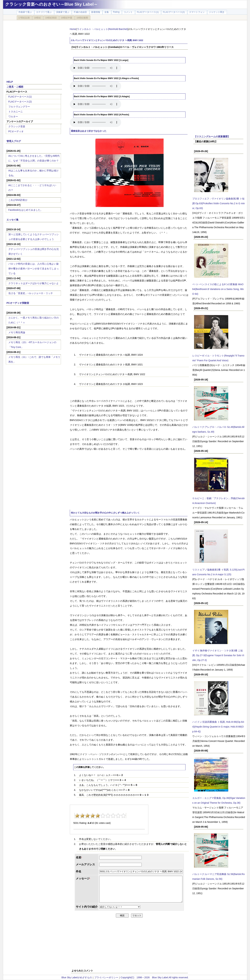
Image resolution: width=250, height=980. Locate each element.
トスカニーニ (16, 112)
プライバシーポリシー (106, 977)
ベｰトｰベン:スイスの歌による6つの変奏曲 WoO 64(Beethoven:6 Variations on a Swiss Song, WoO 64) (218, 289)
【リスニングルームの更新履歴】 (212, 137)
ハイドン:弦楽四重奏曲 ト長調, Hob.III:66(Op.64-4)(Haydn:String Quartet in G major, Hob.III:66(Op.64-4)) (219, 727)
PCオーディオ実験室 (18, 303)
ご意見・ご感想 (15, 87)
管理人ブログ (14, 141)
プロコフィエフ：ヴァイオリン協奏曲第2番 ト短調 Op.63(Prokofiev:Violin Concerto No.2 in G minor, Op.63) (219, 203)
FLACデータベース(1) (20, 97)
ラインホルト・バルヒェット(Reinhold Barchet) (102, 29)
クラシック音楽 (17, 126)
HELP (10, 82)
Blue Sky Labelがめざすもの (77, 977)
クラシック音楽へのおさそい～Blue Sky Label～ (52, 4)
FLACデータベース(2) (20, 102)
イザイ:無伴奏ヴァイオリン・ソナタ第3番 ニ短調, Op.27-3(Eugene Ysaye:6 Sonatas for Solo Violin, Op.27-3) (218, 655)
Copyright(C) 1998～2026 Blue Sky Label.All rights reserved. (155, 977)
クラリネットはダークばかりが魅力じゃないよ (34, 283)
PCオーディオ (16, 131)
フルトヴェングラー (19, 107)
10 (123, 816)
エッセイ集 (12, 220)
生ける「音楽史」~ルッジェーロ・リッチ (31, 293)
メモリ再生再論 (17, 332)
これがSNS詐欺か (18, 200)
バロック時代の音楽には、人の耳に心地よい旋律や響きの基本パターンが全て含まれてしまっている (34, 269)
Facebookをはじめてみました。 (26, 210)
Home (73, 29)
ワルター (13, 116)
